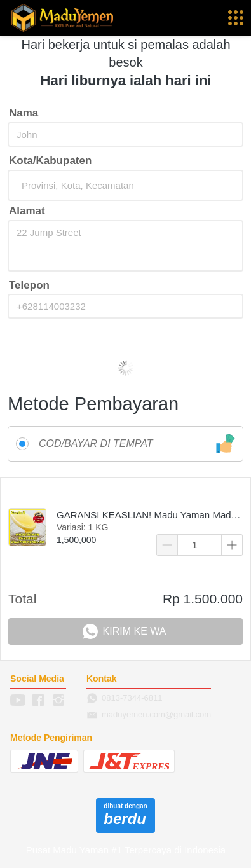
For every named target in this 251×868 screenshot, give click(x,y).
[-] (18, 701)
